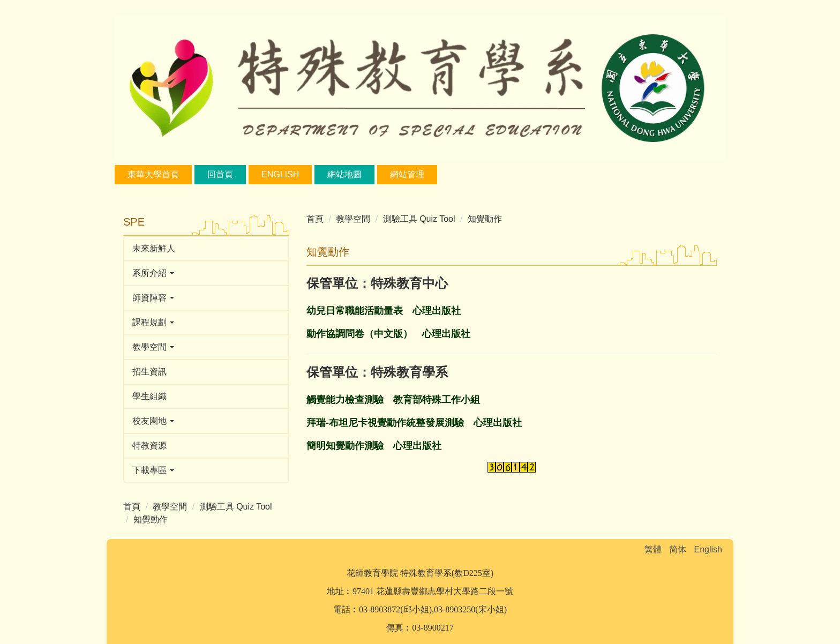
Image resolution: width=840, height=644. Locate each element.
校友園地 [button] (153, 421)
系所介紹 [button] (153, 273)
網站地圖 (344, 174)
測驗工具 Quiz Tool (236, 507)
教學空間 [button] (153, 347)
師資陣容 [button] (153, 298)
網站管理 (407, 174)
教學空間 (170, 507)
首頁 (132, 507)
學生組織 (149, 396)
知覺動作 (151, 519)
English (280, 174)
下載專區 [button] (153, 470)
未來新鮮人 (154, 248)
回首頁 (220, 174)
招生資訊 (149, 372)
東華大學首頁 (153, 174)
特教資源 (149, 445)
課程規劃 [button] (153, 322)
